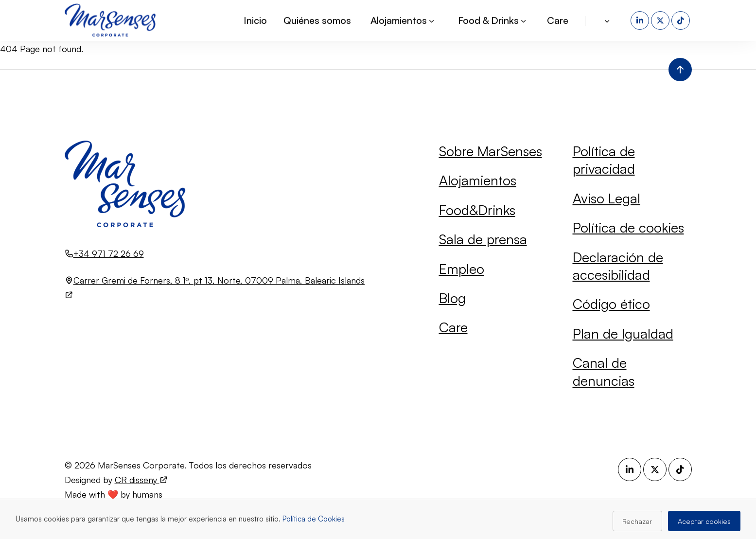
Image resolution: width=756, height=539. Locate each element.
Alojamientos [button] (403, 19)
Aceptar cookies (704, 521)
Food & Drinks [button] (493, 19)
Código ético (611, 304)
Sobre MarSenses (491, 151)
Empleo (462, 269)
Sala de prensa (483, 239)
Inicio (255, 19)
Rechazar (637, 521)
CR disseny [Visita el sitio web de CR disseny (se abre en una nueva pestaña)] (141, 480)
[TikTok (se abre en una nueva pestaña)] (682, 19)
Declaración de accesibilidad (618, 266)
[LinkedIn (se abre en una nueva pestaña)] (641, 19)
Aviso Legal (607, 198)
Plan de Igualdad (623, 333)
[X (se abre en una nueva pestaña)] (661, 19)
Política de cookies (628, 227)
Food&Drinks (477, 210)
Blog (452, 298)
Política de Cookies (314, 519)
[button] (608, 19)
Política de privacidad (604, 160)
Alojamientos (478, 180)
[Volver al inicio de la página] (680, 70)
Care (558, 19)
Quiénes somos (317, 19)
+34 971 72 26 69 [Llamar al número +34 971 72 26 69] (109, 253)
